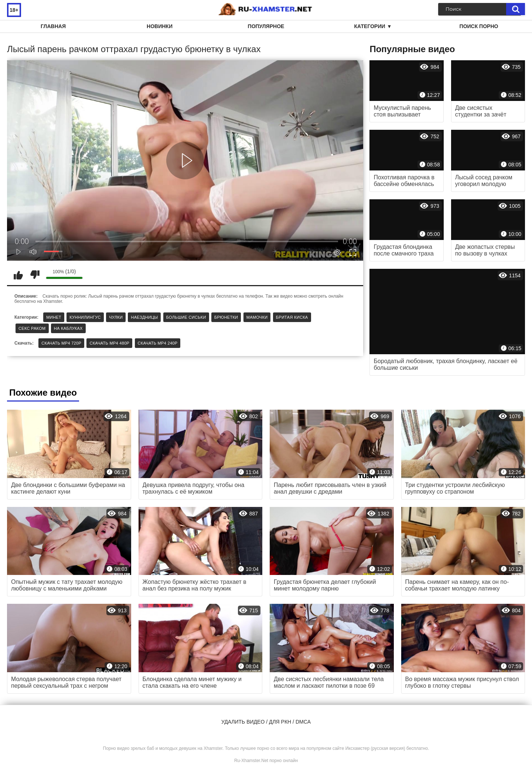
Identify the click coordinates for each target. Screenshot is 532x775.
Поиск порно (479, 26)
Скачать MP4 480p (109, 343)
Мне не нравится (35, 275)
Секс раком (32, 328)
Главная (53, 26)
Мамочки (257, 317)
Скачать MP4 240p (158, 343)
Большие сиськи (186, 317)
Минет (54, 317)
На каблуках (68, 328)
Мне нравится (18, 275)
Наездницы (144, 317)
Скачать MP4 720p (61, 343)
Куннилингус (85, 317)
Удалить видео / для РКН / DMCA (266, 722)
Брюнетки (226, 317)
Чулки (116, 317)
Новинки (160, 26)
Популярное (266, 26)
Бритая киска (292, 317)
